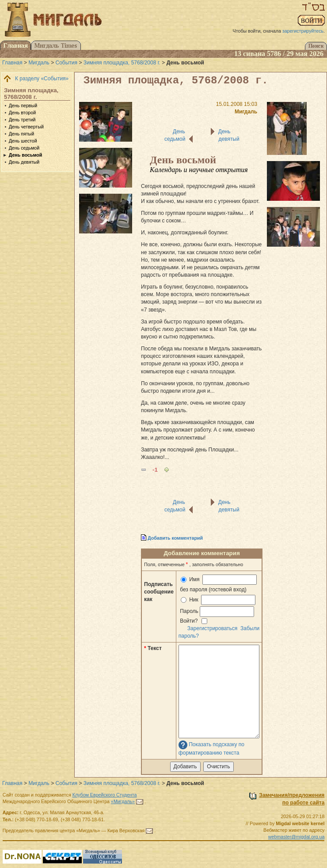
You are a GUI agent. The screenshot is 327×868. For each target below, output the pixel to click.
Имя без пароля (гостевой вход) (218, 584)
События (67, 63)
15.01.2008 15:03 (237, 104)
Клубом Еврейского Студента (105, 795)
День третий (22, 120)
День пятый (22, 134)
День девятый (24, 162)
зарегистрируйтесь (303, 31)
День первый (23, 105)
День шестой (23, 141)
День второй (22, 113)
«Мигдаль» (123, 801)
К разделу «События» (42, 79)
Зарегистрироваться (212, 628)
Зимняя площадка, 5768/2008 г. (122, 63)
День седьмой (24, 148)
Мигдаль (39, 63)
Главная (12, 63)
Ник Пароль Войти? (217, 609)
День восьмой (26, 155)
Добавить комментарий (175, 538)
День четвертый (26, 127)
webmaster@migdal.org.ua (297, 837)
